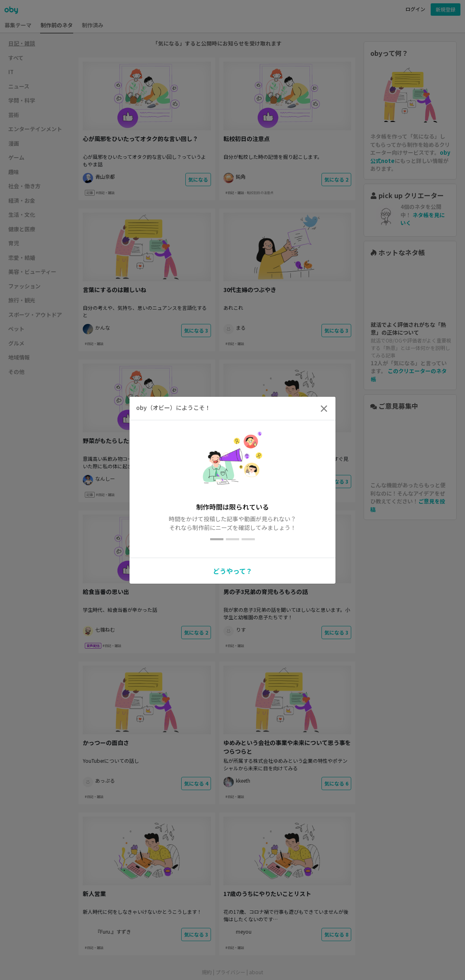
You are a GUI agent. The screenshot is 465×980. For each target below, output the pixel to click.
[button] (233, 570)
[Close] (324, 408)
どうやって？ (233, 571)
